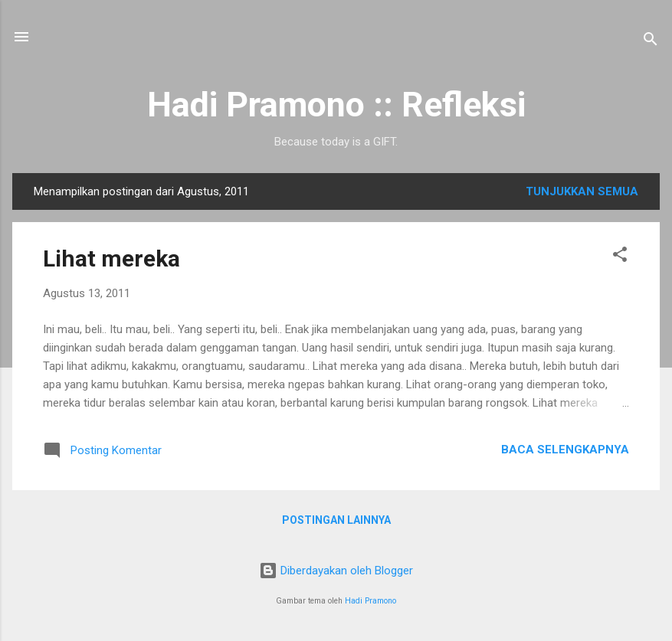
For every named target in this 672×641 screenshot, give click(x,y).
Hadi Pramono (370, 601)
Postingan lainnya (336, 520)
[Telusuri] (651, 42)
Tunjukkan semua (582, 191)
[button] (620, 257)
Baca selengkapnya (565, 450)
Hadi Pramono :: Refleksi (336, 105)
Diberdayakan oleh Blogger (336, 571)
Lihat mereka (111, 258)
